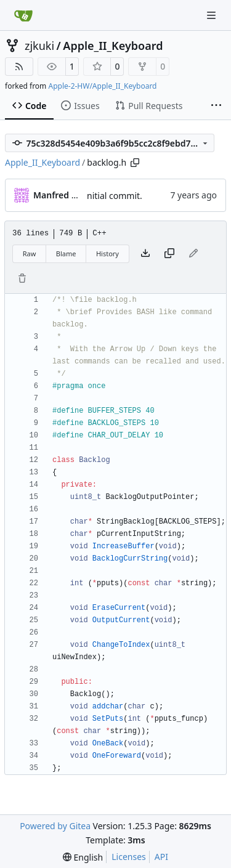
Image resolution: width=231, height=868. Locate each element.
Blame (66, 254)
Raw (30, 254)
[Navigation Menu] (213, 15)
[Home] (23, 15)
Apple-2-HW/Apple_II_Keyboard (102, 86)
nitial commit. (115, 196)
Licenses (129, 857)
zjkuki (39, 46)
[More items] (216, 106)
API (161, 857)
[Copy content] (169, 254)
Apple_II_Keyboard (113, 46)
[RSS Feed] (19, 67)
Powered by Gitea (55, 826)
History (107, 254)
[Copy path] (135, 163)
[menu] (83, 857)
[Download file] (145, 254)
